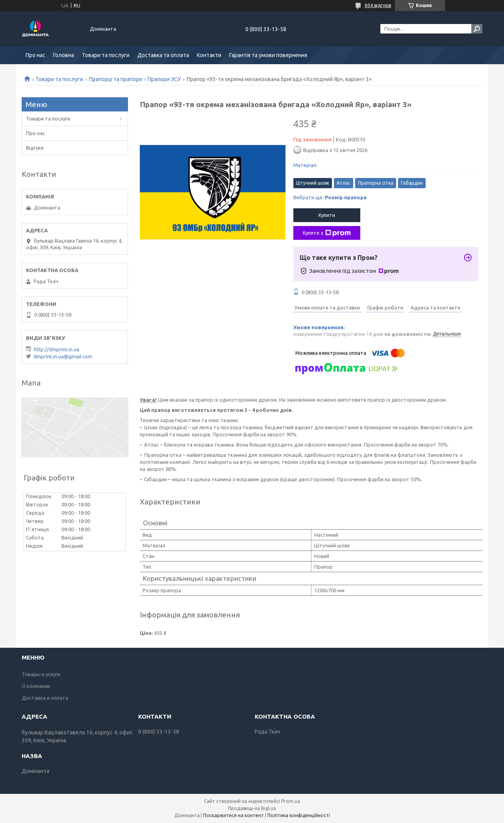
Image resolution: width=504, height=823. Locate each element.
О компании (36, 686)
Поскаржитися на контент (233, 815)
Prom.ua (291, 801)
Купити (327, 215)
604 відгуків (378, 5)
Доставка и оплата (45, 698)
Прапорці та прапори (116, 79)
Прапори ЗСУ (164, 79)
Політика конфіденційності (299, 815)
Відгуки (35, 148)
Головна (64, 55)
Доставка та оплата (163, 55)
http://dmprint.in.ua (57, 349)
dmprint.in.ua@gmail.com (63, 356)
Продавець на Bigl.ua (252, 808)
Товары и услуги (41, 674)
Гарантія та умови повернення (268, 55)
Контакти (209, 55)
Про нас (35, 55)
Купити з (327, 233)
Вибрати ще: (330, 197)
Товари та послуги (106, 55)
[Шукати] (477, 29)
